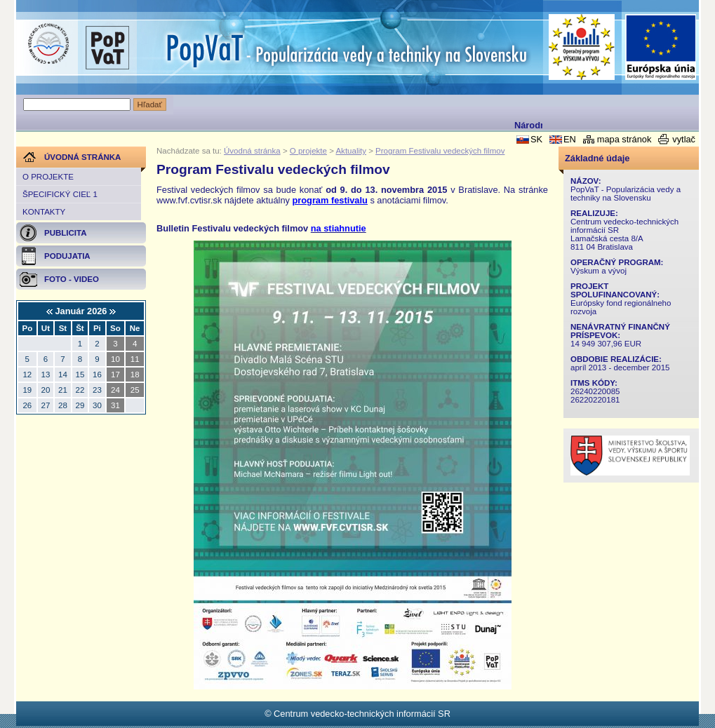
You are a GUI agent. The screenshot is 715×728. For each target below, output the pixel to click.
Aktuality (351, 151)
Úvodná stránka (252, 151)
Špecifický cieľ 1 (60, 194)
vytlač (684, 139)
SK (536, 139)
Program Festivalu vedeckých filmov (440, 151)
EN (570, 139)
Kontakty (44, 212)
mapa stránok (624, 139)
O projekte (48, 177)
